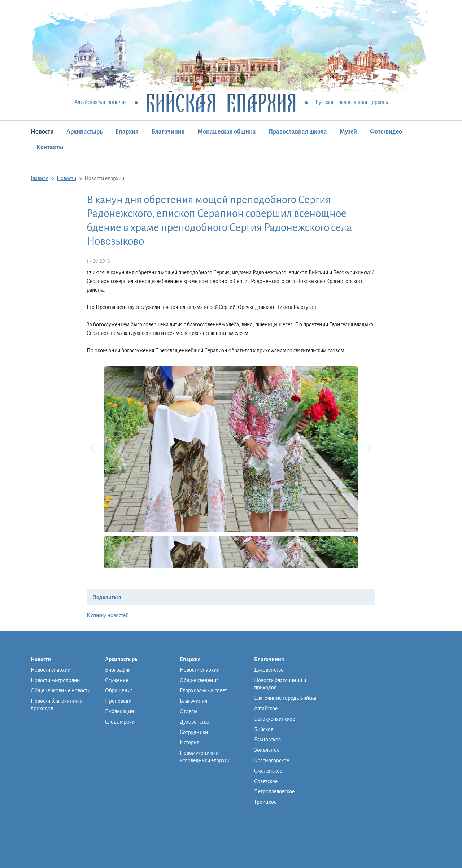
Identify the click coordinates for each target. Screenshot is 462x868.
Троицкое (265, 802)
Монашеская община (227, 132)
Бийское (264, 729)
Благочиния (168, 132)
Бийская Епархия (221, 103)
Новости (42, 132)
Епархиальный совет (203, 690)
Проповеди (118, 701)
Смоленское (268, 771)
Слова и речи (120, 722)
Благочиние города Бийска (285, 698)
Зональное (267, 750)
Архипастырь (84, 132)
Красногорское (272, 760)
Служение (117, 680)
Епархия (127, 132)
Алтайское (266, 708)
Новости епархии (51, 670)
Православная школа (298, 132)
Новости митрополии (55, 680)
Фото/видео (386, 132)
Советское (266, 781)
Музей (348, 132)
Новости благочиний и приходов (57, 705)
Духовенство (195, 722)
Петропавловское (274, 791)
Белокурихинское (274, 719)
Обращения (119, 690)
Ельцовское (267, 740)
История (189, 742)
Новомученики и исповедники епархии (205, 757)
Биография (118, 670)
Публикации (119, 711)
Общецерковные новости (60, 690)
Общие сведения (199, 680)
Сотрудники (194, 732)
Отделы (189, 711)
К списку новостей (108, 615)
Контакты (50, 147)
